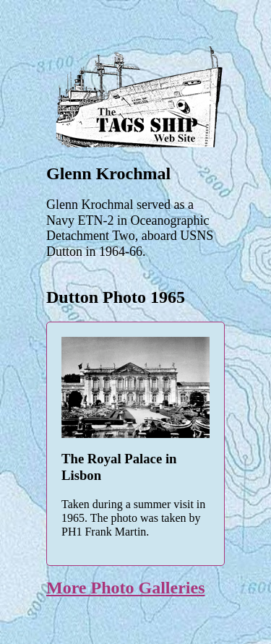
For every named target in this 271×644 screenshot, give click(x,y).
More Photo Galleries (126, 588)
